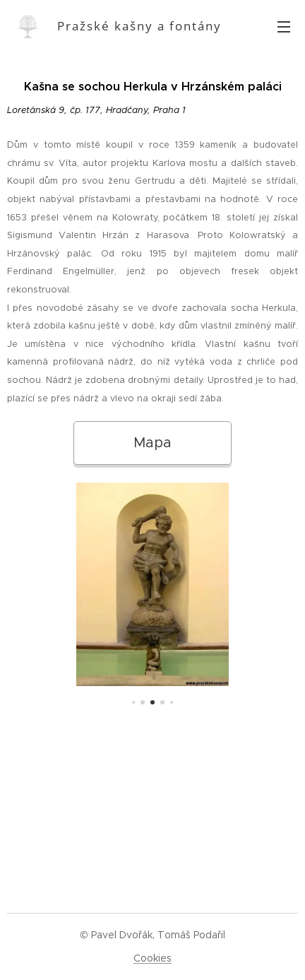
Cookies (152, 958)
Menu (284, 27)
